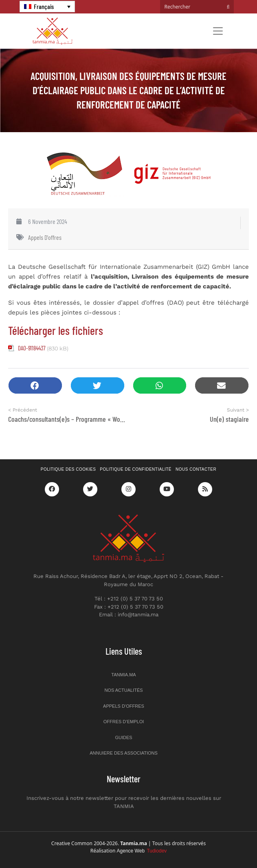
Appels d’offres (124, 706)
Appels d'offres (45, 237)
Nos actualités (123, 690)
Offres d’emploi (124, 722)
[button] (35, 386)
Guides (123, 737)
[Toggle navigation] (218, 31)
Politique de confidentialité (136, 469)
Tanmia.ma (123, 675)
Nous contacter (196, 469)
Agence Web (142, 851)
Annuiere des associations (124, 753)
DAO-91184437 (32, 348)
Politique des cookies (68, 469)
